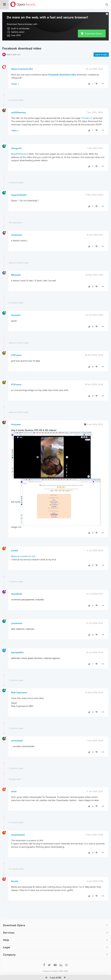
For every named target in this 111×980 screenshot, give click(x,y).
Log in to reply (101, 55)
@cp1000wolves (20, 154)
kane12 (14, 551)
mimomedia (17, 741)
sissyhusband (18, 835)
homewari (16, 315)
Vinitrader (16, 424)
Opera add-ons (13, 54)
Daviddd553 (17, 652)
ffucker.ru (87, 118)
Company (9, 955)
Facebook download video (62, 75)
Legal (7, 947)
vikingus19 (16, 148)
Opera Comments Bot (22, 69)
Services (9, 933)
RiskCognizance (19, 693)
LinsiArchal (17, 623)
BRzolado (16, 275)
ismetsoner (17, 235)
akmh (14, 791)
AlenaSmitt (17, 594)
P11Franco (16, 355)
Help (6, 940)
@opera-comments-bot (23, 556)
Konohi (15, 881)
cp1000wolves (18, 112)
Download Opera (94, 34)
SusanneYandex (19, 195)
